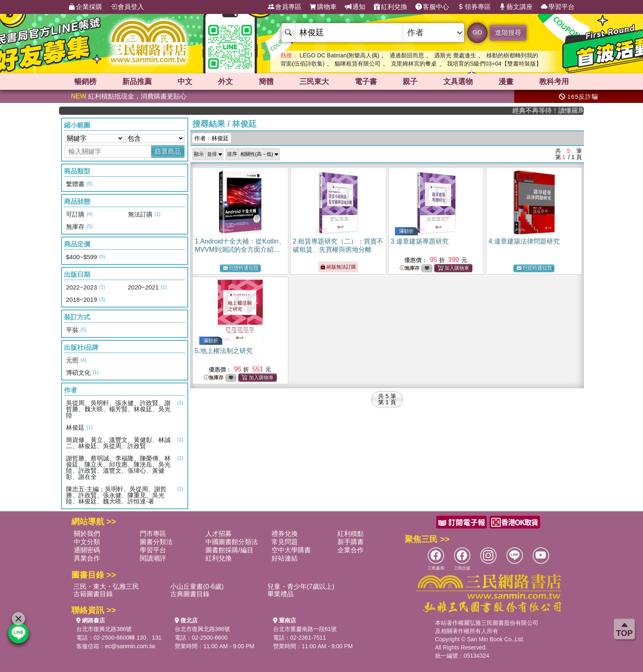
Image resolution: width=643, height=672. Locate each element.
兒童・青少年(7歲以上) (301, 587)
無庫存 (410, 268)
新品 (137, 82)
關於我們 (87, 534)
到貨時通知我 (241, 268)
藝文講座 (516, 7)
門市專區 (153, 534)
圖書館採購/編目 (229, 550)
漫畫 (506, 82)
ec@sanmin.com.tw (130, 646)
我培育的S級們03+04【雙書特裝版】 (494, 64)
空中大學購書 (291, 550)
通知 (355, 7)
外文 (226, 82)
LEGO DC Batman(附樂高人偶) (339, 55)
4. (524, 241)
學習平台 (558, 7)
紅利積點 (351, 534)
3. (420, 241)
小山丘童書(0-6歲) (197, 587)
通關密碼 (87, 550)
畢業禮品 (280, 594)
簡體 (266, 82)
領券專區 (474, 7)
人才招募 (219, 534)
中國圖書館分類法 (232, 542)
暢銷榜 (85, 82)
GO (477, 32)
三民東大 (314, 82)
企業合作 (351, 550)
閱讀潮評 (153, 558)
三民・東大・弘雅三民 (106, 587)
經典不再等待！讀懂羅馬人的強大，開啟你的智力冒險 (556, 110)
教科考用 (554, 82)
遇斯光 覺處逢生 (455, 55)
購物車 (323, 7)
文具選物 (458, 82)
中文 (185, 82)
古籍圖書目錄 (93, 594)
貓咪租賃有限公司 (358, 64)
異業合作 (87, 558)
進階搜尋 (508, 33)
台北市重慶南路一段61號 (305, 629)
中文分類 (87, 542)
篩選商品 (168, 151)
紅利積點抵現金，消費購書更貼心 (129, 96)
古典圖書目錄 (190, 594)
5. (224, 351)
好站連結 (285, 558)
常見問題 (285, 542)
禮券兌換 (285, 534)
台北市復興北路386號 (104, 629)
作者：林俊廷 (212, 138)
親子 (410, 82)
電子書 (366, 82)
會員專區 (285, 7)
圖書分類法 (156, 542)
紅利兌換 (390, 7)
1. (240, 249)
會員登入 (127, 7)
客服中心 (432, 7)
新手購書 (351, 542)
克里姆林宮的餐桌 (414, 64)
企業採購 (85, 7)
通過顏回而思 (407, 55)
